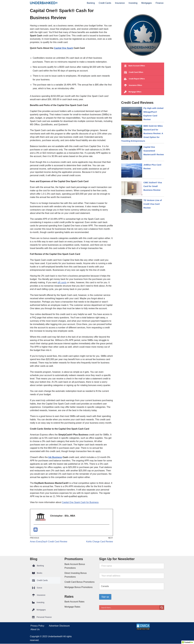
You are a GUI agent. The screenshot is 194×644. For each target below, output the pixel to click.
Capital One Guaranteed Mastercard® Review (154, 151)
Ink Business (55, 457)
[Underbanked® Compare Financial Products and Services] (44, 3)
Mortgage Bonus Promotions (79, 587)
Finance (160, 3)
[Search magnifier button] (162, 608)
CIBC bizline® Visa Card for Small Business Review (153, 186)
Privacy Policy (37, 626)
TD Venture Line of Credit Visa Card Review (153, 204)
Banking (91, 3)
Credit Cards (105, 3)
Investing (133, 3)
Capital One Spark (63, 48)
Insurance (120, 3)
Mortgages (147, 3)
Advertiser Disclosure (59, 626)
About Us (35, 630)
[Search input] (130, 608)
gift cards (62, 283)
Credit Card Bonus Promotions (80, 582)
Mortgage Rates (72, 607)
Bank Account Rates (75, 602)
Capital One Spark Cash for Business (80, 502)
